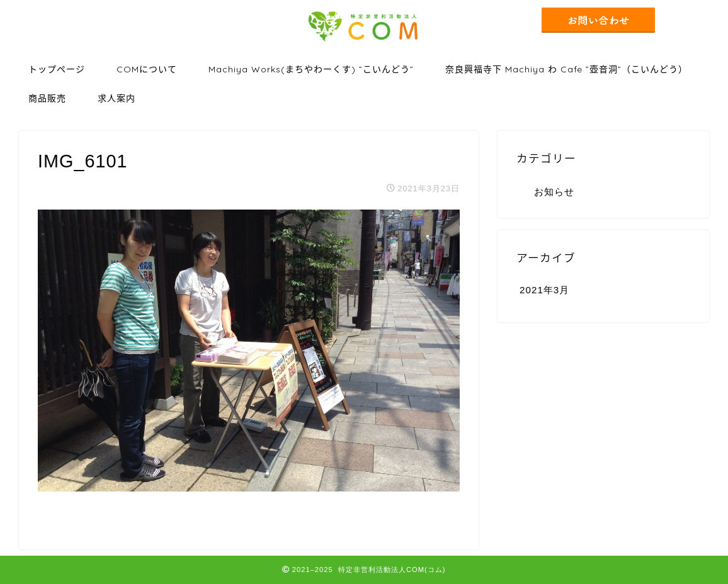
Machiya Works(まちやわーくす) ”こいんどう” (311, 69)
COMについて (147, 69)
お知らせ (554, 192)
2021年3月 (544, 290)
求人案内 (117, 98)
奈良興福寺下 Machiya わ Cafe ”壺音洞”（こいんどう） (566, 69)
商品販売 (47, 98)
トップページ (57, 69)
